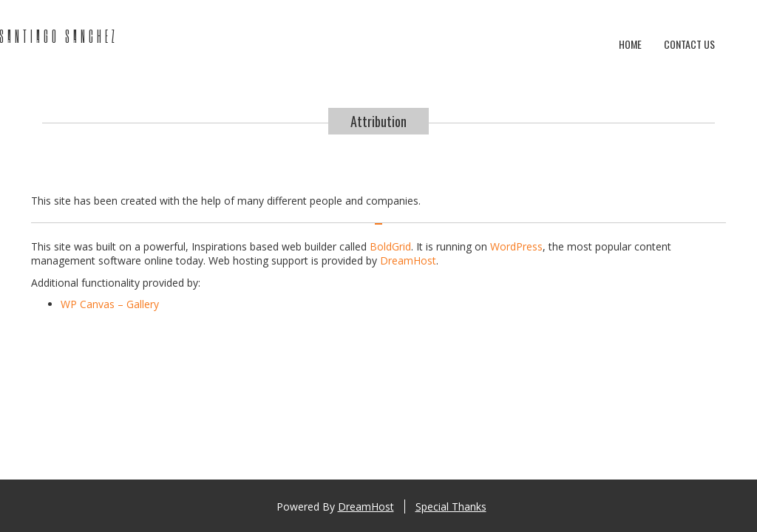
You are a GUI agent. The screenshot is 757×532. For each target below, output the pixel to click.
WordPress (516, 246)
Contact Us (689, 44)
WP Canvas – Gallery (110, 304)
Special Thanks (451, 507)
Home (630, 44)
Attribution (378, 121)
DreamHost (408, 260)
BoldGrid (390, 246)
